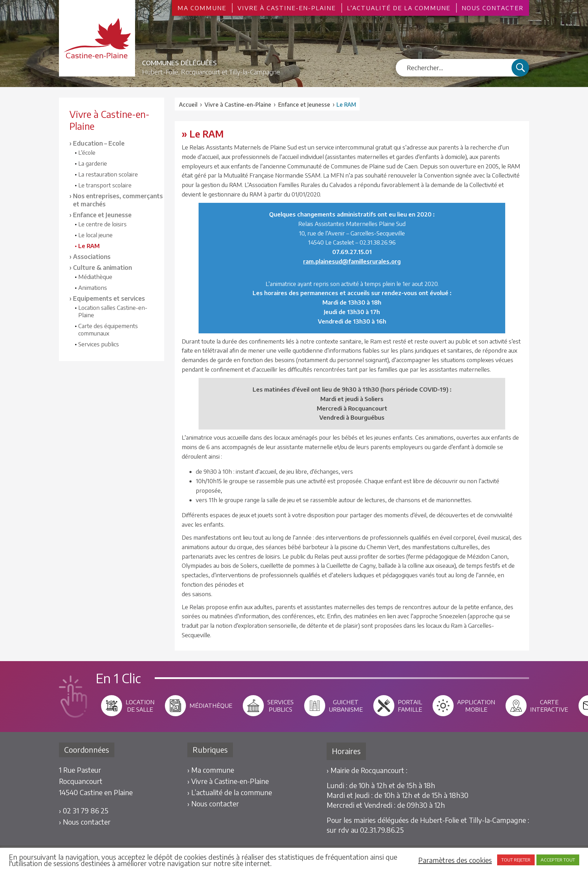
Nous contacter (493, 8)
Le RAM (89, 246)
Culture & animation (102, 267)
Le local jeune (95, 235)
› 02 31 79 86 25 (84, 810)
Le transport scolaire (105, 185)
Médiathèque (95, 277)
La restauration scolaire (108, 174)
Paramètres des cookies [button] (455, 860)
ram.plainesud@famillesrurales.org (352, 261)
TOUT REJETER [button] (516, 860)
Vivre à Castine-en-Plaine (287, 8)
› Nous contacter (85, 822)
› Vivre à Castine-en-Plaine (228, 781)
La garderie (93, 163)
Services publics (99, 344)
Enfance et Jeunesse (102, 215)
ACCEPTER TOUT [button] (558, 860)
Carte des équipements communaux (108, 330)
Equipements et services (109, 298)
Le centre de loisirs (102, 224)
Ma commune (202, 8)
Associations (92, 256)
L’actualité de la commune (399, 8)
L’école (87, 152)
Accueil (188, 105)
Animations (93, 288)
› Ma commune (211, 770)
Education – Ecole (99, 143)
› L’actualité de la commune (230, 792)
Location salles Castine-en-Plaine (113, 311)
